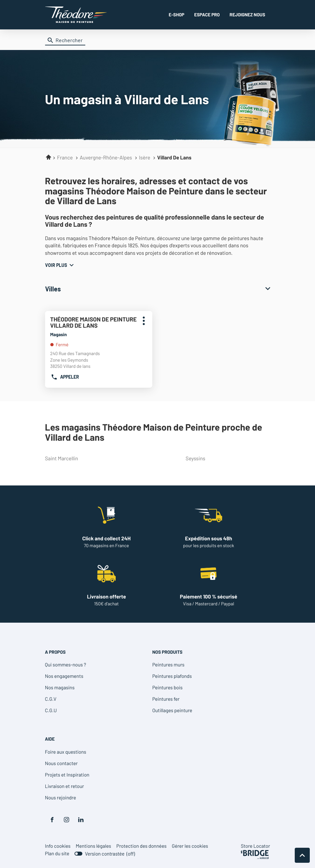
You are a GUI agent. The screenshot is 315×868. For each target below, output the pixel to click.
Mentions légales (93, 846)
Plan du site (57, 853)
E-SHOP (176, 15)
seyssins (226, 459)
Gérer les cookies (190, 846)
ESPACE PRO (207, 15)
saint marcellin (86, 459)
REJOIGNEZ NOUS (248, 15)
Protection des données (141, 846)
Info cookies (58, 846)
